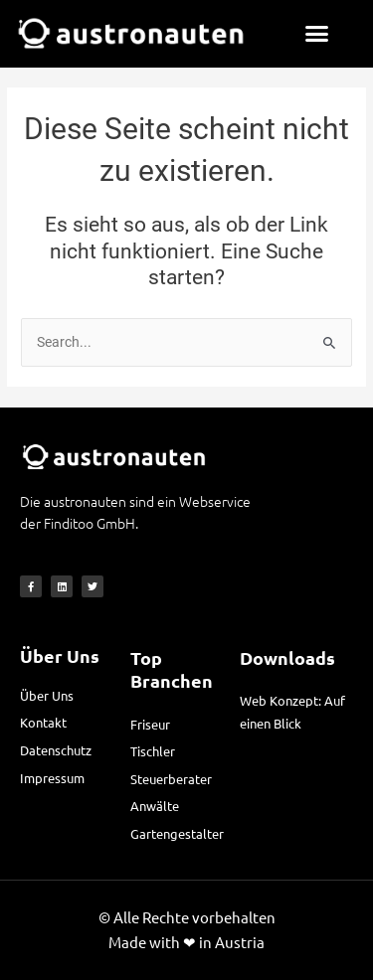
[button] (317, 34)
